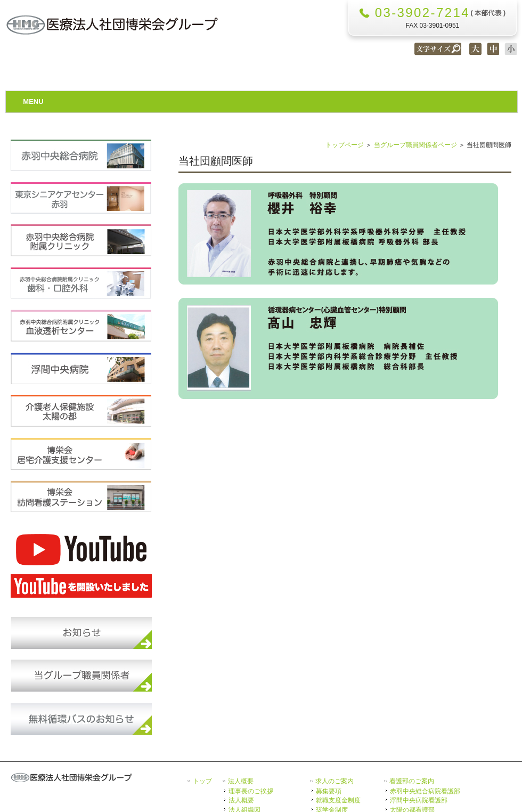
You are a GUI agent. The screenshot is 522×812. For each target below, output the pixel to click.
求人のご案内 (335, 781)
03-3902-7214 (422, 13)
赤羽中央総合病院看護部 (425, 791)
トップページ (345, 145)
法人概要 (241, 781)
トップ (202, 781)
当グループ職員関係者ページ (415, 145)
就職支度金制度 (338, 800)
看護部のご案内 (412, 781)
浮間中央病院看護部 (419, 800)
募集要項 (329, 791)
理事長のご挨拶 (251, 791)
